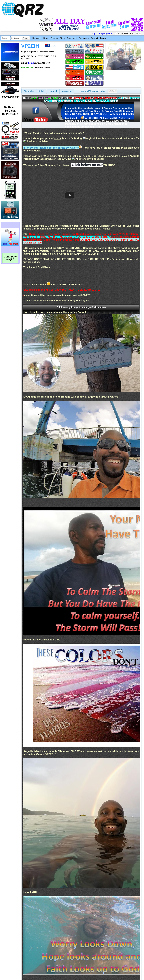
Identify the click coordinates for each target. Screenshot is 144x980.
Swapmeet (72, 38)
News (46, 38)
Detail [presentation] (41, 91)
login (95, 34)
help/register (106, 34)
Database (37, 38)
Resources (84, 38)
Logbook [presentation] (53, 91)
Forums (54, 38)
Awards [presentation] (67, 91)
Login (103, 38)
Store (62, 38)
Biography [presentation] (29, 91)
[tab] (29, 91)
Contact (94, 38)
